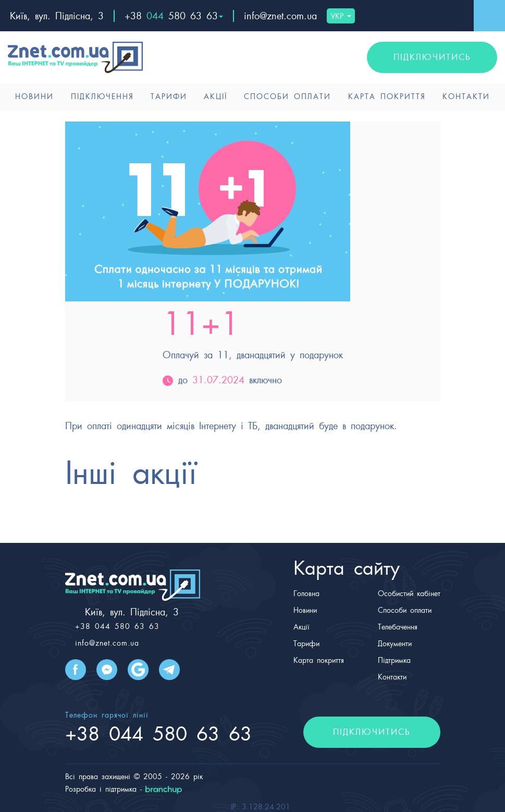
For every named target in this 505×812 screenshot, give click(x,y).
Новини (34, 96)
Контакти (466, 96)
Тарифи (169, 96)
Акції (215, 96)
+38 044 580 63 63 (117, 626)
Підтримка (394, 660)
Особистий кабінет (409, 593)
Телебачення (398, 627)
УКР (341, 16)
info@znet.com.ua (280, 16)
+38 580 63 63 (174, 16)
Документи (395, 644)
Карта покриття (387, 96)
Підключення (102, 96)
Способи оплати (287, 96)
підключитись (432, 57)
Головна (306, 593)
